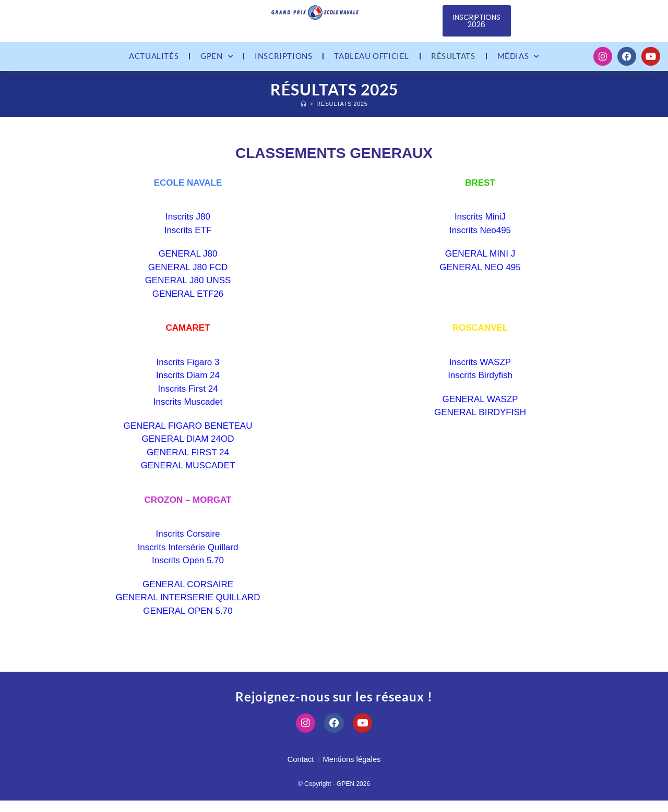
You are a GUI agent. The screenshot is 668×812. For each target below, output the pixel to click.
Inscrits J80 (188, 225)
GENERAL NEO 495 (480, 275)
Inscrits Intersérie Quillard (188, 555)
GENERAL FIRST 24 (188, 460)
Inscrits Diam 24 (188, 383)
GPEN (217, 60)
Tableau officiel (372, 60)
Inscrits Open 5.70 (188, 568)
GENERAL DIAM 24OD (188, 447)
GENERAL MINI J (480, 262)
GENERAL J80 (188, 262)
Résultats (453, 60)
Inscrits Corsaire (188, 542)
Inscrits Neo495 (480, 238)
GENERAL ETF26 (188, 301)
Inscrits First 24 (188, 396)
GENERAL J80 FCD (188, 275)
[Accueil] (304, 111)
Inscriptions (283, 60)
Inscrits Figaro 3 (188, 369)
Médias (518, 60)
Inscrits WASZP (480, 369)
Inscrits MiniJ (480, 225)
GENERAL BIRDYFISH (480, 420)
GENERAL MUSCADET (188, 473)
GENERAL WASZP (480, 407)
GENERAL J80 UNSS (188, 288)
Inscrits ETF (188, 238)
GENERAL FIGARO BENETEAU (188, 433)
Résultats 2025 (342, 111)
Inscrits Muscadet (188, 410)
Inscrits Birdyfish (480, 383)
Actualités (154, 60)
